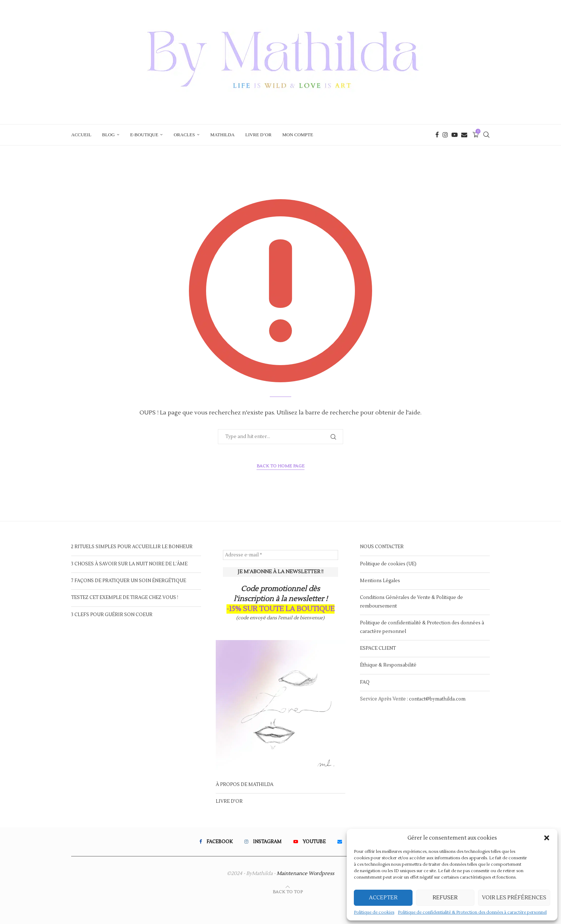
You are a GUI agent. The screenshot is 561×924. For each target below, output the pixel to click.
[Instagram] (445, 135)
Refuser (445, 898)
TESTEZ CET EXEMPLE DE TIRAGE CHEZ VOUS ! (125, 598)
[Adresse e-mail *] (281, 555)
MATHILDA (223, 135)
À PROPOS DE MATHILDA (245, 785)
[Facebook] (437, 135)
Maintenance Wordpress (305, 874)
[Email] (464, 135)
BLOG (108, 135)
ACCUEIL (81, 135)
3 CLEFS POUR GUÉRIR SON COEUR (112, 615)
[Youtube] (455, 135)
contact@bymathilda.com (437, 699)
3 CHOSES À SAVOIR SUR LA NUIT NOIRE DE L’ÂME (129, 564)
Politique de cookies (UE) (388, 564)
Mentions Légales (380, 581)
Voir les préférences (514, 898)
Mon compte (298, 135)
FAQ (365, 682)
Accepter (383, 898)
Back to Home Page (280, 466)
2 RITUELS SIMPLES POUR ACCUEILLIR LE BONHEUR (132, 547)
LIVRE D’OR (258, 135)
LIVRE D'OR (229, 801)
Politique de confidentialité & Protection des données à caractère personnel (472, 912)
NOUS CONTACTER (382, 547)
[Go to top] (288, 892)
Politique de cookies (374, 912)
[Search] (486, 135)
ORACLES (184, 135)
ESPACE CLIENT (378, 648)
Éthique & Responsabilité (388, 665)
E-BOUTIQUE (144, 135)
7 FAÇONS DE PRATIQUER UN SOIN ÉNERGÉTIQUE (129, 581)
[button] (547, 838)
